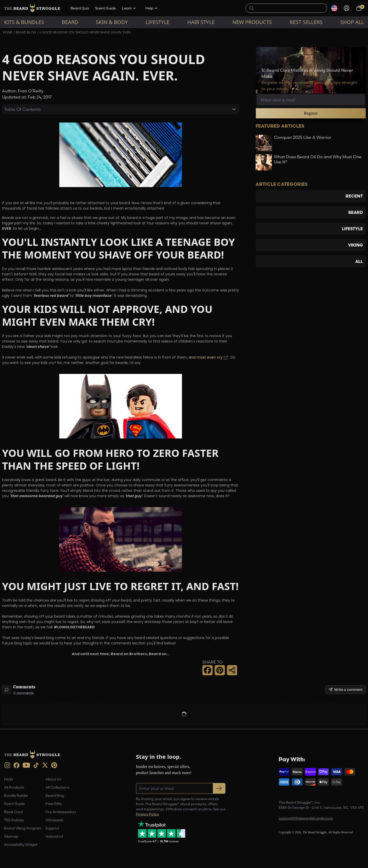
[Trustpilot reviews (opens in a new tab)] (162, 832)
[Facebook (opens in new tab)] (16, 765)
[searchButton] (252, 8)
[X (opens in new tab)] (45, 765)
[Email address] (311, 100)
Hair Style (201, 22)
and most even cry (206, 358)
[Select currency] (334, 8)
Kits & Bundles (24, 22)
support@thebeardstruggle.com (306, 818)
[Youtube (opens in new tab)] (26, 765)
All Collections (57, 787)
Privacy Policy (147, 814)
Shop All (352, 22)
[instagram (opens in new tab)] (7, 765)
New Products (252, 22)
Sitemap (11, 836)
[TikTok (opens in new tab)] (36, 765)
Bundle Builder (16, 796)
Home (8, 32)
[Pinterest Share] (220, 670)
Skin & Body (112, 22)
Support (52, 828)
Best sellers (306, 22)
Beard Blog (26, 32)
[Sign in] (347, 8)
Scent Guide (105, 8)
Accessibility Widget (21, 845)
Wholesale (54, 820)
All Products (14, 787)
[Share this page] (232, 670)
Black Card (13, 812)
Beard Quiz (80, 8)
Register (311, 113)
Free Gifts (54, 804)
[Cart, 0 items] (359, 8)
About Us (53, 779)
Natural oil (54, 836)
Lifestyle (157, 22)
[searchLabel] (289, 8)
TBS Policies (14, 820)
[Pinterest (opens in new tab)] (54, 765)
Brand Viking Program (23, 828)
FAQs (9, 779)
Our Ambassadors (61, 812)
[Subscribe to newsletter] (219, 788)
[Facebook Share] (208, 670)
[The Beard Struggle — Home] (32, 8)
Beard (70, 22)
